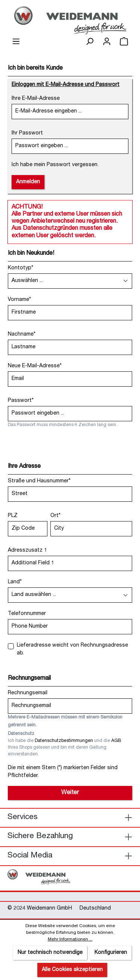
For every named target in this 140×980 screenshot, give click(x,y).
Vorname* (19, 300)
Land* (15, 582)
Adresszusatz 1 (27, 551)
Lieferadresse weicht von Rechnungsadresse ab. (72, 649)
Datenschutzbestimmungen (64, 741)
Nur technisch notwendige (50, 953)
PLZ (13, 516)
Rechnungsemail (28, 693)
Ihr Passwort (27, 133)
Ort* (55, 516)
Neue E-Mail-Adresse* (35, 366)
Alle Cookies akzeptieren (72, 970)
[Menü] (16, 42)
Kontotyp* (21, 268)
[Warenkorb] (124, 42)
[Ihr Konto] (107, 42)
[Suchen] (90, 42)
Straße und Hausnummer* (39, 481)
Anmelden (28, 182)
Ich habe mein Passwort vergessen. (55, 165)
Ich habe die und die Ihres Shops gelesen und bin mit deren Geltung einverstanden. (65, 748)
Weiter (70, 793)
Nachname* (22, 334)
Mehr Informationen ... (70, 939)
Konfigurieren (111, 953)
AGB (116, 741)
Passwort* (21, 401)
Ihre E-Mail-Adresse (36, 99)
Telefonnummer (27, 614)
